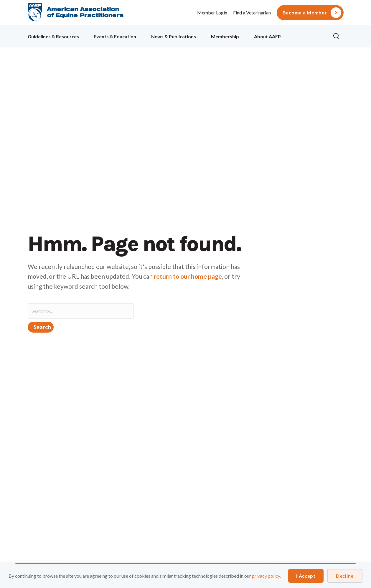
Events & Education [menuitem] (115, 36)
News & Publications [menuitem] (174, 36)
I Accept (306, 576)
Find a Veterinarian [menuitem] (252, 13)
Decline (345, 576)
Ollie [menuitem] (307, 35)
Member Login (212, 13)
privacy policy (266, 576)
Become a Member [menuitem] (305, 13)
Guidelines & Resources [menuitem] (53, 36)
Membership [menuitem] (225, 36)
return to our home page (188, 276)
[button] (338, 36)
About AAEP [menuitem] (267, 36)
